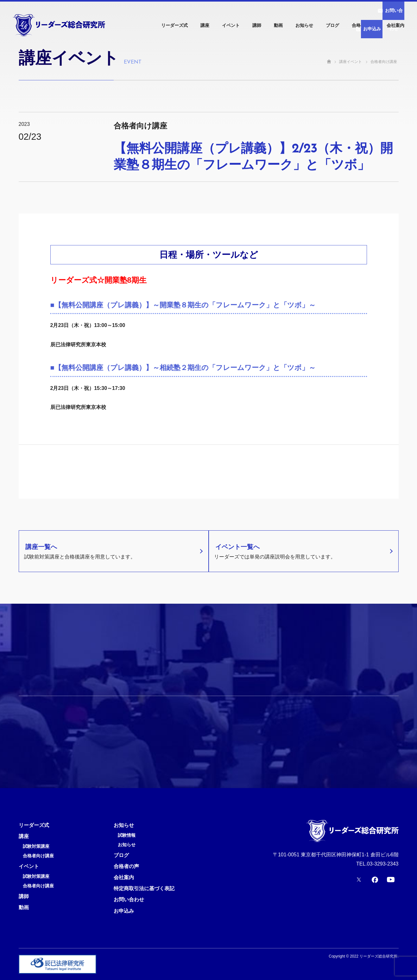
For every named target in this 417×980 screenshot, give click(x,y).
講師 (257, 25)
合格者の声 (363, 25)
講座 (205, 25)
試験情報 (127, 835)
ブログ (332, 25)
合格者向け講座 (38, 856)
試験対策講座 (36, 846)
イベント (231, 25)
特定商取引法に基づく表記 (144, 888)
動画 (278, 25)
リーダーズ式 (174, 25)
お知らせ (304, 25)
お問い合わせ (129, 900)
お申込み (124, 911)
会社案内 (395, 25)
